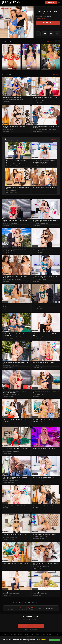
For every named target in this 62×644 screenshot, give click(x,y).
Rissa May (12, 190)
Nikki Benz (38, 450)
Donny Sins (20, 99)
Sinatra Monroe (39, 307)
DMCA (56, 635)
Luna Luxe (9, 99)
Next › (46, 603)
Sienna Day (9, 480)
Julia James (9, 509)
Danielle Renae (9, 366)
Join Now (51, 2)
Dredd (42, 337)
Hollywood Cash (49, 189)
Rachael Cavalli (10, 394)
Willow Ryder (9, 279)
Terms (27, 635)
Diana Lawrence (39, 566)
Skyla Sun (38, 101)
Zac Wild (42, 101)
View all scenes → (57, 74)
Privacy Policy (36, 635)
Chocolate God (36, 190)
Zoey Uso (8, 224)
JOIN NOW (31, 626)
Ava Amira (38, 337)
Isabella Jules (43, 17)
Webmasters (31, 636)
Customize (42, 640)
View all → (54, 140)
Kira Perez (9, 251)
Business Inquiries (17, 635)
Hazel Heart (39, 189)
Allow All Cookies (55, 640)
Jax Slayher (54, 129)
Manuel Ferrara (45, 224)
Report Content (48, 635)
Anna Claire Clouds (40, 129)
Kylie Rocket (12, 164)
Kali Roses (38, 366)
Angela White (39, 164)
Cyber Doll (38, 594)
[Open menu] (59, 2)
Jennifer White (39, 224)
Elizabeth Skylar (39, 423)
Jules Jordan (17, 190)
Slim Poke (43, 189)
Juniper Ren (9, 129)
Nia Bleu (38, 509)
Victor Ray (49, 17)
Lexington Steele (14, 99)
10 (38, 603)
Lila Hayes (38, 536)
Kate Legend (39, 394)
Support (6, 635)
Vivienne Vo (9, 308)
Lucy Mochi (39, 251)
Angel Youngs (16, 337)
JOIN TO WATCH (48, 23)
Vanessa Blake (9, 452)
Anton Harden (19, 279)
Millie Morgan (9, 594)
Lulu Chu (8, 423)
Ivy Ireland (9, 538)
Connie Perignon (10, 337)
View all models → (50, 41)
